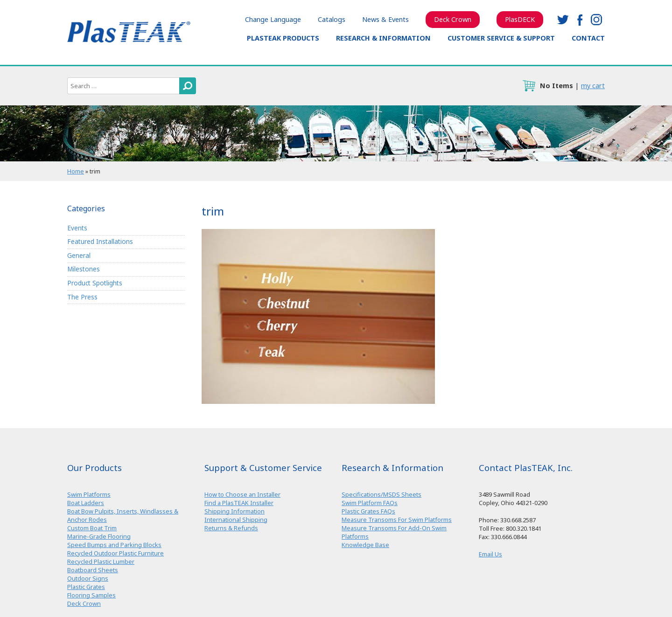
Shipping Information (234, 511)
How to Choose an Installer (242, 494)
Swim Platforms (89, 494)
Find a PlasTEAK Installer (239, 503)
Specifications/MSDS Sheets (381, 494)
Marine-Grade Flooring (99, 536)
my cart (593, 86)
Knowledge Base (365, 545)
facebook (580, 20)
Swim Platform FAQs (370, 503)
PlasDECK (520, 19)
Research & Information (383, 38)
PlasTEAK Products (283, 38)
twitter (563, 20)
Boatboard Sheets (93, 570)
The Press (82, 297)
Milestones (84, 269)
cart (529, 86)
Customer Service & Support (501, 38)
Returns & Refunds (231, 528)
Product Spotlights (95, 283)
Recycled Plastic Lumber (101, 562)
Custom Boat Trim (92, 528)
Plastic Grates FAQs (368, 511)
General (79, 255)
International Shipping (236, 520)
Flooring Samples (91, 595)
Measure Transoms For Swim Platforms (397, 520)
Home (76, 171)
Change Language (273, 19)
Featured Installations (100, 241)
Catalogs (332, 19)
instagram (596, 20)
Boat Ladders (86, 503)
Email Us (490, 554)
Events (77, 228)
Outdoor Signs (88, 578)
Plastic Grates (86, 587)
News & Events (385, 19)
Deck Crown (453, 19)
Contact (588, 38)
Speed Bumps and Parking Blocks (114, 545)
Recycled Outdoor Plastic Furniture (115, 553)
